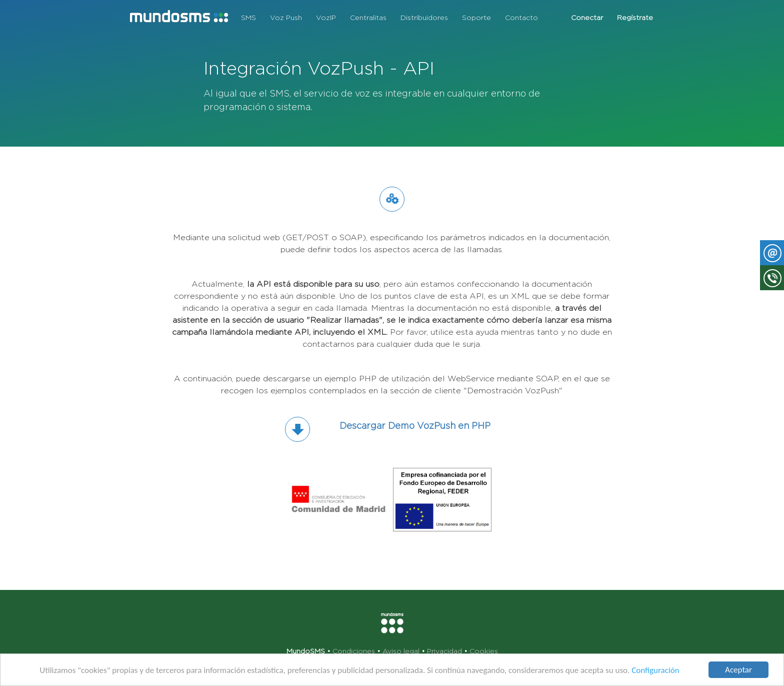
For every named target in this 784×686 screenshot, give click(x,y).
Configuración (655, 671)
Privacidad (444, 651)
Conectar (587, 18)
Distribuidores (424, 18)
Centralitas (368, 18)
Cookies (484, 651)
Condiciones (354, 651)
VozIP (326, 18)
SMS (248, 18)
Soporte (476, 18)
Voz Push (286, 18)
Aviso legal (401, 651)
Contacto (521, 18)
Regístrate (635, 18)
